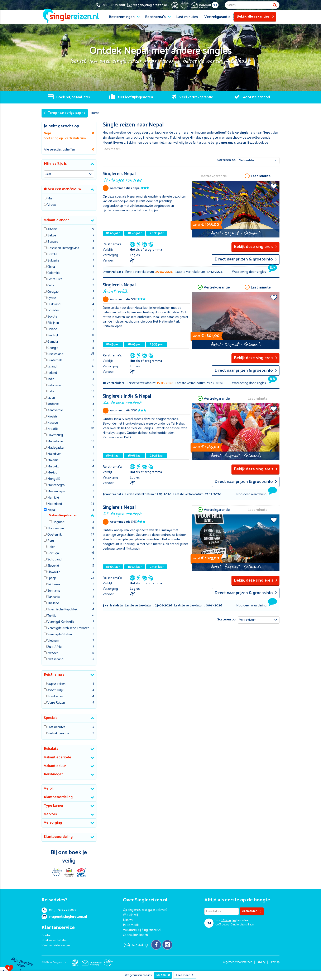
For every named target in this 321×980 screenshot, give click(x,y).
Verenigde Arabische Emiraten (68, 628)
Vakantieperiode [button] (58, 757)
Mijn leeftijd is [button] (55, 164)
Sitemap (275, 962)
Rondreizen (55, 697)
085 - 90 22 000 (59, 910)
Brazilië (52, 255)
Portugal (53, 553)
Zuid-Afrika (55, 647)
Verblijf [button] (50, 789)
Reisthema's (155, 17)
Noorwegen (56, 529)
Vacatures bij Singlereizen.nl (142, 930)
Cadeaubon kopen (135, 935)
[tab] (69, 164)
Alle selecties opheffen (59, 150)
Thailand (53, 603)
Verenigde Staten (60, 635)
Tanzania (54, 597)
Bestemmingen (122, 17)
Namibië (53, 498)
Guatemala (55, 360)
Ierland (52, 373)
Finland (52, 329)
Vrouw (52, 205)
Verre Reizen (56, 703)
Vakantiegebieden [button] (63, 515)
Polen (51, 547)
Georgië (53, 348)
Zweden (53, 653)
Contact (47, 935)
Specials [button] (51, 718)
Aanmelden (252, 911)
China (51, 267)
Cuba (51, 286)
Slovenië (53, 566)
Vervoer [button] (51, 814)
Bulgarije (53, 261)
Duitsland (54, 304)
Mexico (52, 473)
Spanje (52, 578)
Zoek (275, 5)
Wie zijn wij (130, 915)
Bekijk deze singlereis (256, 247)
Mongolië (54, 479)
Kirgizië (52, 417)
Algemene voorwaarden (238, 962)
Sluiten (163, 975)
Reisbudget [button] (53, 774)
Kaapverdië (55, 410)
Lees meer (185, 975)
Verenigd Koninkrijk (61, 622)
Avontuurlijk (55, 690)
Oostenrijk (54, 535)
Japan (51, 398)
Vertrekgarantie (217, 17)
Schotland (54, 560)
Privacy (261, 962)
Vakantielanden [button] (57, 220)
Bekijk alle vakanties (255, 17)
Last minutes (187, 17)
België (52, 236)
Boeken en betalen (54, 940)
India (51, 379)
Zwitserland (55, 659)
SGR (81, 872)
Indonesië (54, 386)
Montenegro (56, 485)
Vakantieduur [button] (55, 766)
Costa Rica (55, 279)
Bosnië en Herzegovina (63, 248)
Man (50, 199)
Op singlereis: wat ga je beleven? (145, 910)
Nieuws (128, 920)
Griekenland (55, 354)
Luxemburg (55, 435)
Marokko (53, 467)
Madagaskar (56, 448)
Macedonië (55, 442)
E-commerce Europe (57, 872)
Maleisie (53, 460)
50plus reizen (56, 684)
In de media (131, 925)
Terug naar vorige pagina (64, 113)
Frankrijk (53, 336)
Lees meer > (112, 149)
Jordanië (53, 404)
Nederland (55, 504)
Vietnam (53, 641)
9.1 (215, 5)
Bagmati (59, 522)
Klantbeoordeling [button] (58, 797)
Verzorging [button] (53, 823)
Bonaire (53, 242)
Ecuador (53, 311)
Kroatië (52, 429)
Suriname (54, 591)
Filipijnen (53, 323)
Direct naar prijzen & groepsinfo (246, 259)
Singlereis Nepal (146, 177)
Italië (51, 392)
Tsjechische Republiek (62, 610)
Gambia (53, 342)
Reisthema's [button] (54, 675)
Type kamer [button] (54, 806)
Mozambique (56, 492)
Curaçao (53, 292)
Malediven (54, 454)
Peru (51, 541)
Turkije (52, 616)
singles (228, 921)
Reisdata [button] (51, 749)
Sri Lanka (54, 585)
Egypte (52, 317)
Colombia (54, 273)
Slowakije (54, 572)
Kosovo (53, 423)
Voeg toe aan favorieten (274, 186)
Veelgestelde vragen (56, 945)
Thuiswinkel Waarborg (69, 872)
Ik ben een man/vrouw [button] (63, 189)
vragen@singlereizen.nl (64, 917)
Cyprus (52, 298)
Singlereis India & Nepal (146, 399)
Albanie (52, 229)
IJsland (52, 367)
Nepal (51, 510)
